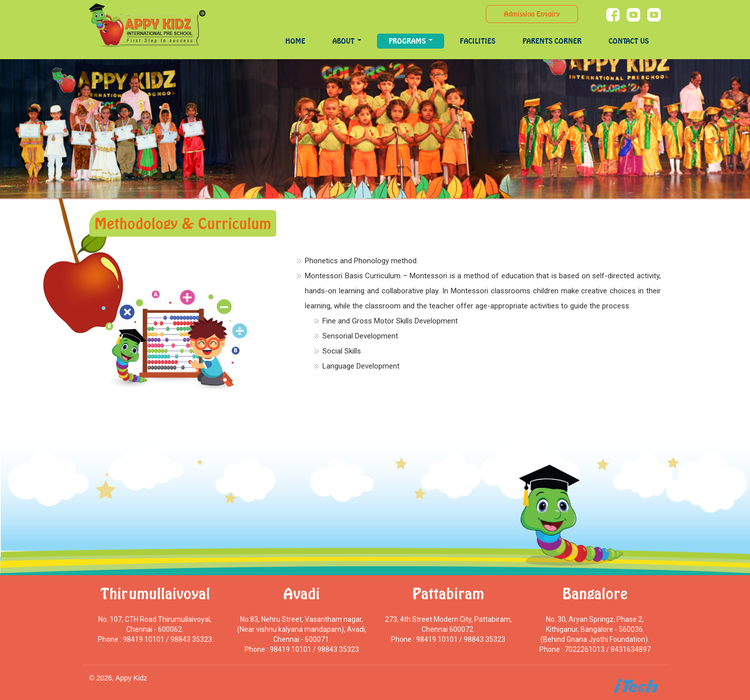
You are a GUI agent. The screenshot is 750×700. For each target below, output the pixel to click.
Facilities (478, 41)
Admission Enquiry (532, 14)
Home (295, 41)
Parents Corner (552, 41)
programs (411, 41)
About (347, 41)
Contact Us (629, 41)
